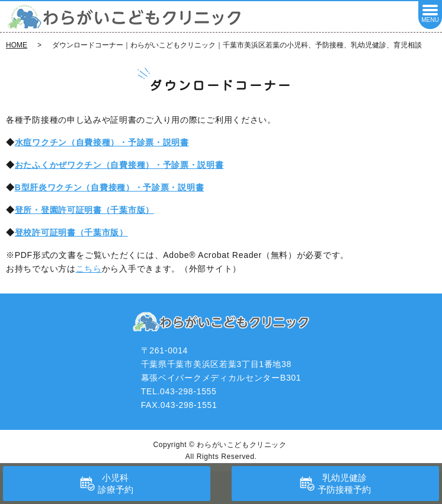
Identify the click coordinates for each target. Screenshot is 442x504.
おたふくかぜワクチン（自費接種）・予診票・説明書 (119, 165)
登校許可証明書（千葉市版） (71, 232)
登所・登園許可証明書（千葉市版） (84, 210)
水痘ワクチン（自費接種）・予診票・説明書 (102, 142)
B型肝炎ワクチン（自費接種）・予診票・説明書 (110, 187)
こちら (89, 269)
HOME (17, 45)
